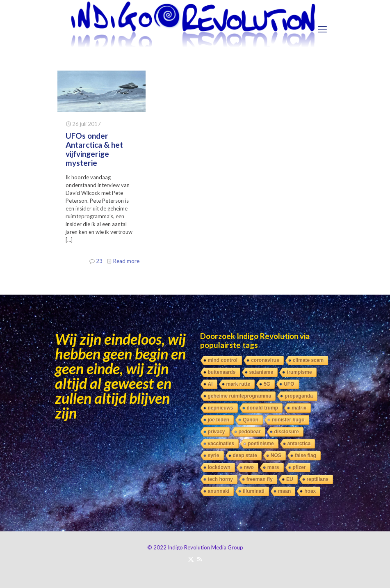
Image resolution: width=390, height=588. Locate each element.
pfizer (299, 467)
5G (267, 384)
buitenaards (222, 372)
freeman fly (260, 479)
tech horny (220, 479)
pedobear (250, 432)
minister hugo (288, 420)
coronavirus (265, 360)
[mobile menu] (322, 29)
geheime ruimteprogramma (240, 396)
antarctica (299, 444)
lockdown (219, 467)
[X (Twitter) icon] (191, 559)
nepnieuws (221, 408)
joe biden (219, 420)
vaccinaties (221, 444)
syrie (214, 455)
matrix (299, 408)
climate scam (308, 360)
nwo (249, 467)
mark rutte (238, 384)
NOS (276, 455)
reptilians (318, 479)
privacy (217, 432)
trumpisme (299, 372)
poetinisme (261, 444)
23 (99, 261)
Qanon (251, 420)
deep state (245, 455)
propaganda (299, 396)
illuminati (254, 491)
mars (273, 467)
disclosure (287, 432)
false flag (306, 455)
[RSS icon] (200, 559)
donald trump (263, 408)
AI (210, 384)
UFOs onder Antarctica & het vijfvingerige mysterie (94, 149)
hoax (310, 491)
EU (290, 479)
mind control (223, 360)
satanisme (261, 372)
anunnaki (219, 491)
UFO (289, 384)
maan (284, 491)
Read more (126, 261)
